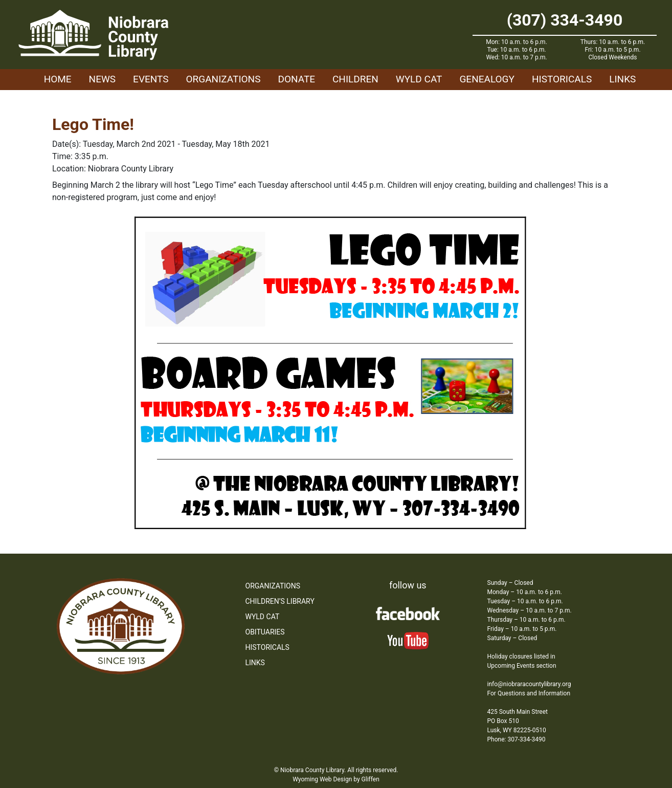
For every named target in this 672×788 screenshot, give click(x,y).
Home (58, 79)
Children (355, 79)
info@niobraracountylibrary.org (529, 684)
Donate (296, 79)
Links (622, 79)
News (103, 79)
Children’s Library (280, 601)
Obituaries (265, 632)
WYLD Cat (419, 79)
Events (151, 79)
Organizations (223, 79)
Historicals (562, 79)
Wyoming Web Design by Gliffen (336, 779)
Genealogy (487, 79)
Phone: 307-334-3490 (517, 739)
